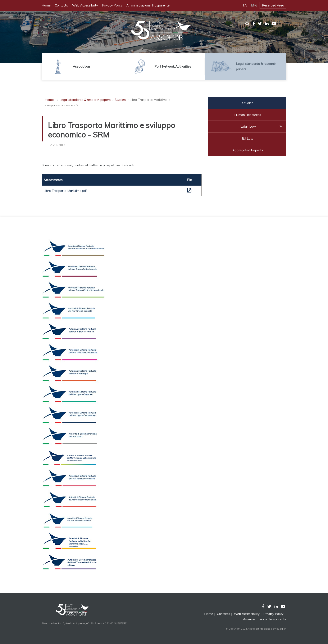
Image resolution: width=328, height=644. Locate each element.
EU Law (248, 138)
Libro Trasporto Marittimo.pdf (65, 191)
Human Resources (248, 115)
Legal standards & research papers (85, 100)
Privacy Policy (112, 5)
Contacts (61, 5)
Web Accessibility (85, 5)
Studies (120, 100)
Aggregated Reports (248, 150)
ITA (244, 5)
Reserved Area (273, 5)
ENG (254, 5)
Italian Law (248, 126)
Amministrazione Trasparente (148, 5)
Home (46, 5)
